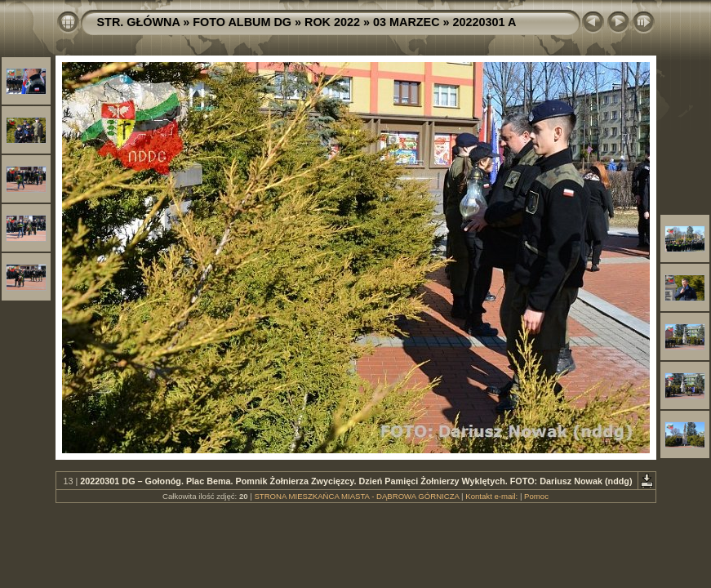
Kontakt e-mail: (491, 496)
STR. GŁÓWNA (139, 22)
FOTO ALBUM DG (242, 22)
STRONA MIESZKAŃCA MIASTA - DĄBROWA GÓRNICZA (356, 496)
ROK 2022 (332, 22)
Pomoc (536, 496)
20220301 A (485, 22)
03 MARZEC (407, 22)
